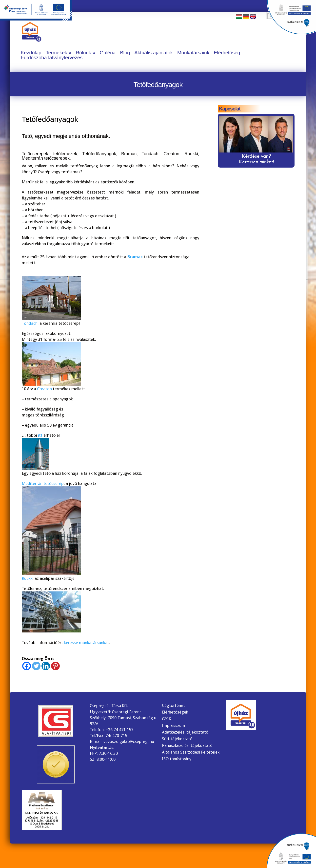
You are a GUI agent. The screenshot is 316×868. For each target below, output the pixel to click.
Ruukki (28, 578)
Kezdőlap (31, 53)
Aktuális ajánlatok (154, 53)
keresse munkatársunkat (87, 643)
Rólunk (83, 53)
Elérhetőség (227, 53)
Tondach (30, 323)
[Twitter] (36, 666)
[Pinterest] (55, 666)
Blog (125, 53)
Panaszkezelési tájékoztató (187, 745)
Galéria (108, 53)
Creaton (44, 389)
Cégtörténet (173, 705)
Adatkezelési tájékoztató (185, 732)
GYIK (167, 719)
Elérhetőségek (175, 712)
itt (41, 435)
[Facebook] (27, 666)
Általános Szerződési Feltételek (191, 752)
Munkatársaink (193, 53)
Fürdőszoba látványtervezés (52, 58)
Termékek (56, 53)
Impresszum (174, 725)
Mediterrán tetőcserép (43, 483)
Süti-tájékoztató (177, 739)
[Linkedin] (46, 666)
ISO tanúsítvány (177, 759)
